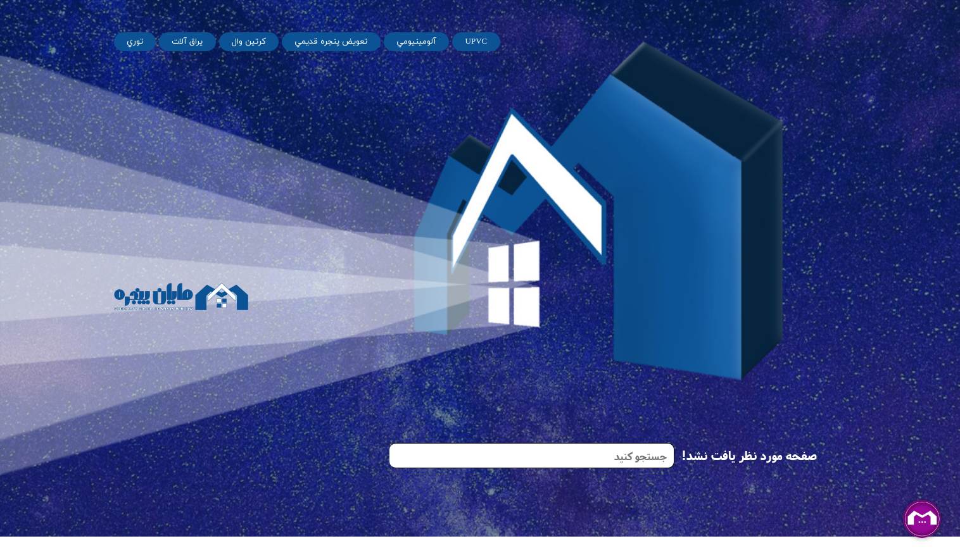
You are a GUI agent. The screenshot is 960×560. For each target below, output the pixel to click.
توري (135, 42)
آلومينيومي (416, 42)
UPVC (477, 42)
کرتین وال (249, 42)
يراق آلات (187, 42)
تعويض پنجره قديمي (331, 42)
